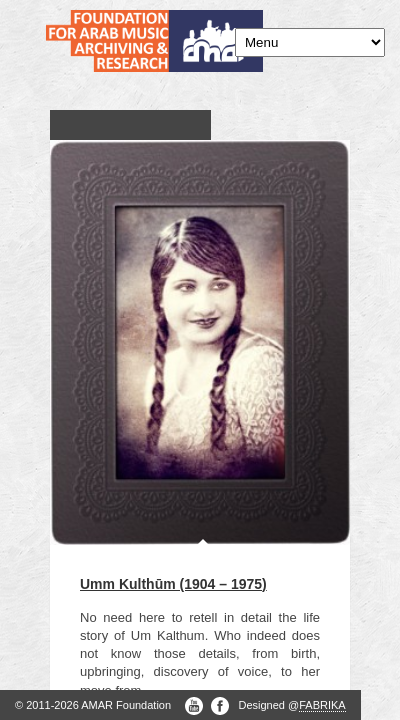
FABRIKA (322, 705)
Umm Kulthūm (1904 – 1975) (173, 584)
